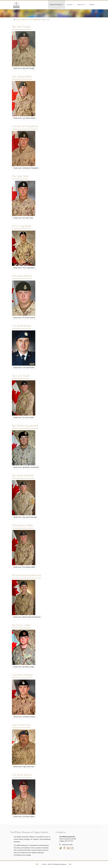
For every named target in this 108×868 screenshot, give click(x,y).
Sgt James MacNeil (23, 475)
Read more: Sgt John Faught (24, 68)
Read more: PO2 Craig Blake (24, 268)
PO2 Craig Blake (22, 226)
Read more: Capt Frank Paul (24, 767)
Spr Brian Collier (21, 625)
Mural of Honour (57, 5)
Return (92, 5)
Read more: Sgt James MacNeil (25, 517)
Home (18, 20)
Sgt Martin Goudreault (25, 426)
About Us (82, 5)
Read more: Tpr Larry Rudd (23, 417)
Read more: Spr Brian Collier (24, 667)
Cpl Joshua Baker (22, 76)
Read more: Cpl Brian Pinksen (24, 717)
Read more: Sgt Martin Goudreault (26, 467)
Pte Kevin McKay (22, 276)
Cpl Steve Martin (22, 775)
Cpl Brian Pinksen (22, 675)
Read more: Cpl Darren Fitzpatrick (26, 168)
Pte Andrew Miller (22, 525)
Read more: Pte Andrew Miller (24, 567)
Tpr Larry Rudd (21, 376)
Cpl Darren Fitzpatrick (25, 126)
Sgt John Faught (21, 26)
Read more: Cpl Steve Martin (24, 817)
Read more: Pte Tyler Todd (23, 218)
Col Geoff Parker (22, 326)
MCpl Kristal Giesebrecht (27, 575)
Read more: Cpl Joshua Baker (24, 118)
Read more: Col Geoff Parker (24, 368)
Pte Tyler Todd (20, 176)
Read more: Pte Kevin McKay (24, 318)
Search (70, 5)
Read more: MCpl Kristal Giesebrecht (27, 617)
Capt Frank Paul (21, 725)
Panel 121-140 (26, 20)
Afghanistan (37, 20)
